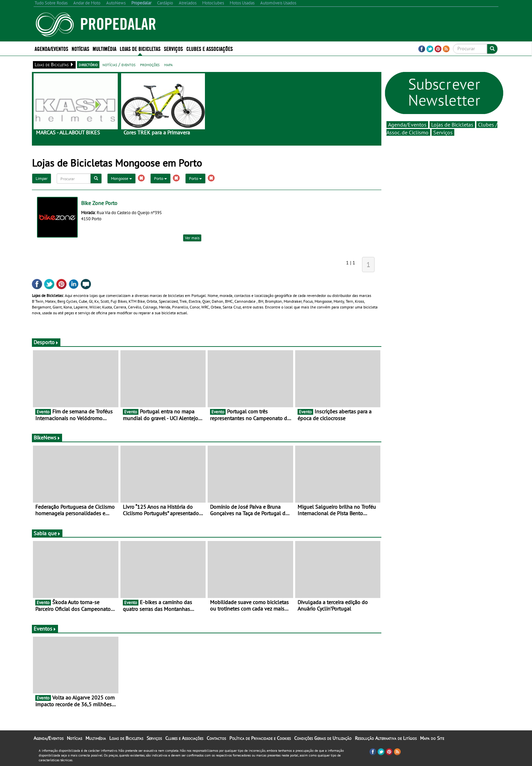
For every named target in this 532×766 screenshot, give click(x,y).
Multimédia (104, 48)
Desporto (46, 342)
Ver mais (192, 238)
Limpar (42, 178)
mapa (168, 64)
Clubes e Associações (210, 48)
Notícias (80, 48)
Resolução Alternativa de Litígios (386, 738)
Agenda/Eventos (51, 48)
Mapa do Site (432, 738)
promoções (150, 64)
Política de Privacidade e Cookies (260, 738)
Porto (160, 178)
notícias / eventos (119, 64)
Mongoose (121, 178)
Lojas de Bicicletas (140, 48)
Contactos (216, 738)
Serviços (173, 48)
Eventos (45, 629)
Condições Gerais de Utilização (323, 738)
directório (88, 64)
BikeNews (47, 437)
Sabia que (47, 533)
